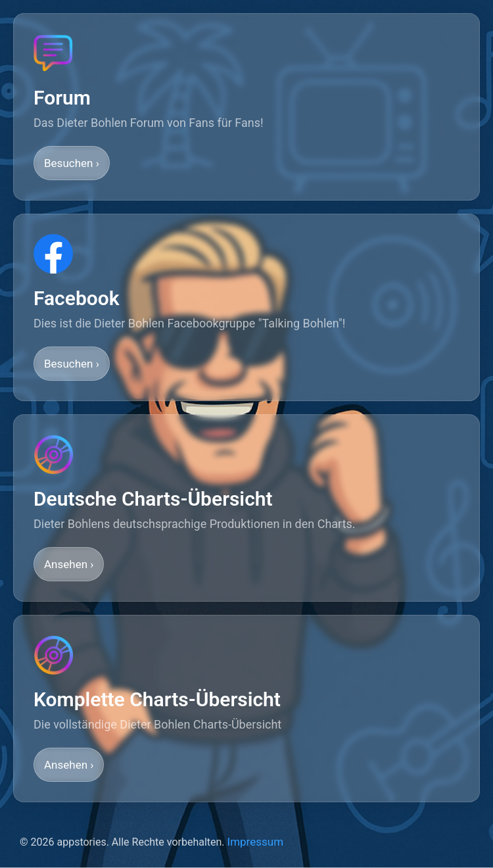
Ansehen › (69, 564)
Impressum (256, 842)
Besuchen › (72, 163)
